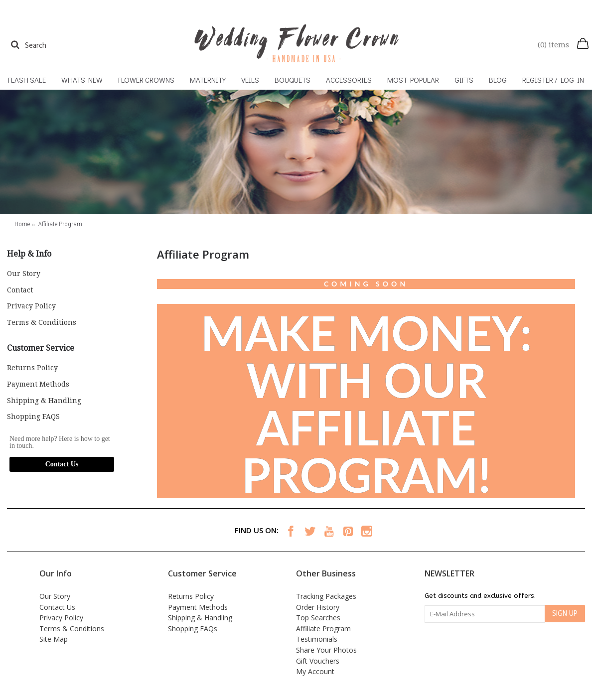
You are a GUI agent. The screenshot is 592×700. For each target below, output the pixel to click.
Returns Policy (32, 368)
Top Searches (318, 618)
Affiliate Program (60, 224)
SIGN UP (565, 614)
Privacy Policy (31, 306)
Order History (318, 607)
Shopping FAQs (193, 629)
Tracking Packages (326, 596)
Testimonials (317, 639)
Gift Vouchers (318, 661)
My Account (315, 671)
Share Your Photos (326, 650)
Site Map (54, 639)
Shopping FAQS (33, 417)
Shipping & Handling (44, 401)
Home (22, 224)
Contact (20, 290)
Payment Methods (38, 384)
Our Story (24, 274)
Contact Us (62, 464)
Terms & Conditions (42, 322)
